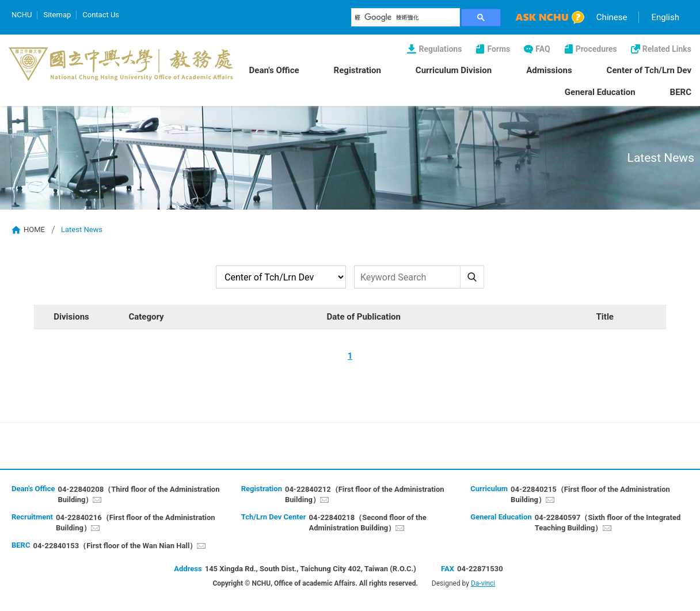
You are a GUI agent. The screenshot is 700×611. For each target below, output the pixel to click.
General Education (600, 92)
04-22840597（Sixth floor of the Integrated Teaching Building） (608, 523)
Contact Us (101, 15)
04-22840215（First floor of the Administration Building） (590, 494)
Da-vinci (483, 583)
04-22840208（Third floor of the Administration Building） (138, 494)
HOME (34, 229)
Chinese (612, 17)
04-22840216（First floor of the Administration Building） (136, 523)
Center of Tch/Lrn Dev (649, 70)
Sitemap (57, 15)
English (665, 17)
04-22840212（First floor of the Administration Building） (365, 494)
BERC (681, 92)
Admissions (549, 70)
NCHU (22, 15)
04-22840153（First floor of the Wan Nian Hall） (115, 546)
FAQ (543, 49)
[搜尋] (406, 17)
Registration (357, 70)
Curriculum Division (454, 70)
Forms (499, 49)
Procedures (596, 49)
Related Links (667, 49)
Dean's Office (274, 70)
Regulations (440, 49)
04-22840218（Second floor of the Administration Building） (368, 523)
